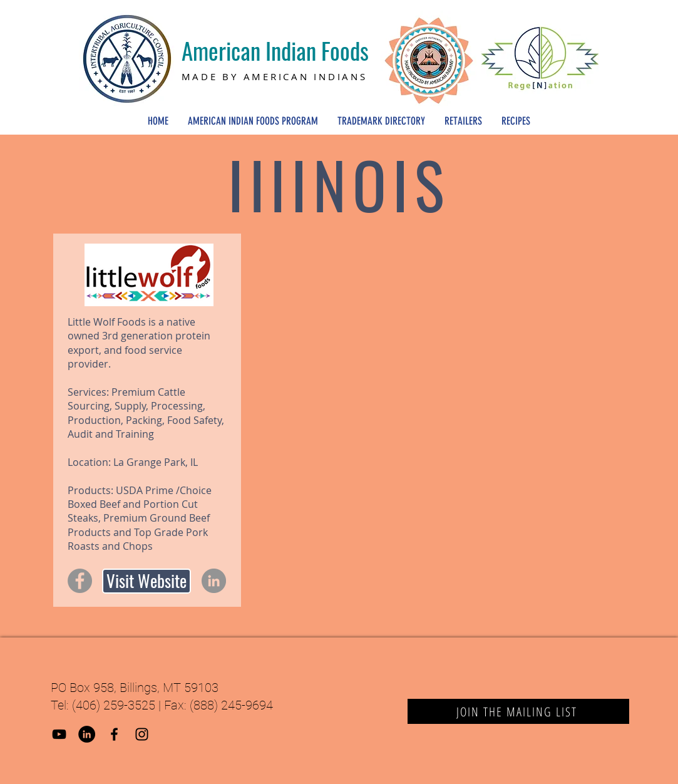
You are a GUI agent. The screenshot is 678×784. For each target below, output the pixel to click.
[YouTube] (59, 734)
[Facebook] (80, 581)
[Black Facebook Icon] (114, 734)
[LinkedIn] (214, 581)
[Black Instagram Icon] (142, 734)
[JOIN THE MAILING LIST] (518, 711)
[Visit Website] (146, 581)
